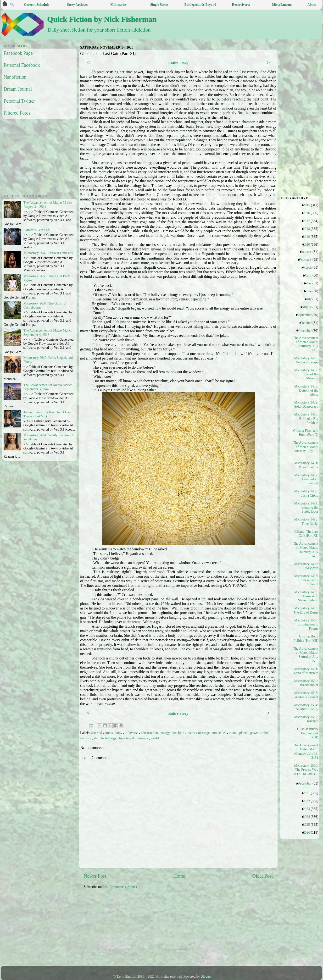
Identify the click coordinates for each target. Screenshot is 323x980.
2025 (308, 825)
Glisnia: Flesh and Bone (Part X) (306, 433)
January (308, 252)
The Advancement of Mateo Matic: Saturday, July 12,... (306, 344)
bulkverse (132, 733)
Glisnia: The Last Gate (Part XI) (306, 534)
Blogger (206, 976)
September (306, 315)
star (96, 738)
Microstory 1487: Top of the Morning (306, 374)
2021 (308, 793)
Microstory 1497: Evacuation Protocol (306, 580)
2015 (308, 205)
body (119, 733)
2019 (308, 237)
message (204, 733)
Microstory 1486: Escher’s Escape (306, 360)
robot (266, 733)
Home (179, 876)
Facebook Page (18, 53)
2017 (308, 221)
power (255, 733)
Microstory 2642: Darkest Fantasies (48, 253)
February (307, 260)
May (310, 283)
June (310, 291)
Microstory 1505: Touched (306, 719)
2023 (308, 809)
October (308, 323)
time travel (127, 738)
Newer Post (95, 876)
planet (244, 733)
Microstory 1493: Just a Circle (306, 493)
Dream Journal (18, 89)
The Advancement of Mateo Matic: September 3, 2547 (48, 387)
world (155, 738)
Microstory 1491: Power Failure (306, 465)
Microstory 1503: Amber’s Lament (306, 695)
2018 (308, 229)
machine (179, 733)
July (310, 299)
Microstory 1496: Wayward (306, 566)
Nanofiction (15, 77)
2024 (308, 817)
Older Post (262, 876)
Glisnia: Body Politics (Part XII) (306, 638)
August (309, 307)
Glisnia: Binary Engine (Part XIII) (308, 733)
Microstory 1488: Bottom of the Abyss (306, 390)
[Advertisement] (134, 930)
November (306, 331)
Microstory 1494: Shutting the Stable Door (306, 507)
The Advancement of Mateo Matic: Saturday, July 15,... (306, 655)
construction (150, 733)
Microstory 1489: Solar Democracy (306, 404)
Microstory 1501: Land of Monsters (306, 671)
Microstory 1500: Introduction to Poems (306, 624)
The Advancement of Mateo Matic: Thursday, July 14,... (306, 550)
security (86, 738)
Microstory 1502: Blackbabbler (306, 683)
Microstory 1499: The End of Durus (306, 610)
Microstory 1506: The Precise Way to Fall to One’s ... (306, 770)
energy (166, 733)
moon (233, 733)
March (309, 267)
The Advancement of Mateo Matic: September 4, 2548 (48, 332)
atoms (109, 733)
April (310, 275)
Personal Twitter (19, 101)
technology (109, 738)
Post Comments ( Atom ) (120, 887)
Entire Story (178, 63)
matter (191, 733)
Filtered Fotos (17, 113)
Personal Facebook (22, 65)
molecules (220, 733)
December (306, 783)
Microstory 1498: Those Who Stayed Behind (306, 596)
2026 (308, 832)
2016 (308, 213)
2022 (308, 801)
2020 (308, 244)
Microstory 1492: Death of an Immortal (306, 479)
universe (143, 738)
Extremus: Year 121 (37, 230)
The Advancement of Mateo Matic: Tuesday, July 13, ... (306, 449)
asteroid (97, 733)
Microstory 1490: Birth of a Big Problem (306, 418)
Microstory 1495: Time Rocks (306, 521)
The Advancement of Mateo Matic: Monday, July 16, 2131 (306, 751)
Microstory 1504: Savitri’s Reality (306, 707)
